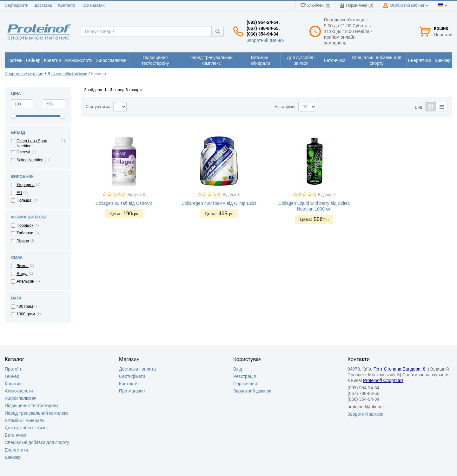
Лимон (23, 266)
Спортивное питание (24, 74)
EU (19, 193)
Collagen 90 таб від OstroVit (124, 203)
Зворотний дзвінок (265, 40)
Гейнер (12, 376)
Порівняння (245, 384)
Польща (24, 200)
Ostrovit (23, 152)
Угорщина (26, 185)
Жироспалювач (20, 398)
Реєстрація (245, 376)
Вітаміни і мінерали (25, 420)
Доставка (43, 5)
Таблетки (25, 233)
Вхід (238, 369)
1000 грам (26, 314)
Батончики (16, 435)
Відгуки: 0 (136, 195)
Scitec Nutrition (30, 160)
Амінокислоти (19, 391)
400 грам (25, 306)
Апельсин (25, 281)
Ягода (22, 274)
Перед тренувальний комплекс (36, 413)
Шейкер (13, 457)
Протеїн (13, 369)
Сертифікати (17, 5)
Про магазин (93, 5)
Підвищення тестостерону (32, 406)
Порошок (25, 225)
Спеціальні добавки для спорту (37, 442)
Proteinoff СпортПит (383, 380)
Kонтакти (66, 5)
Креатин (13, 384)
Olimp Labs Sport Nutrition (32, 144)
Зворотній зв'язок (365, 414)
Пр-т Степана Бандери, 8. (401, 369)
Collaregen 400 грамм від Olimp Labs (219, 203)
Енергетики (16, 450)
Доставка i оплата (137, 369)
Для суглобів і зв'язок (67, 74)
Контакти (128, 384)
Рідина (23, 241)
